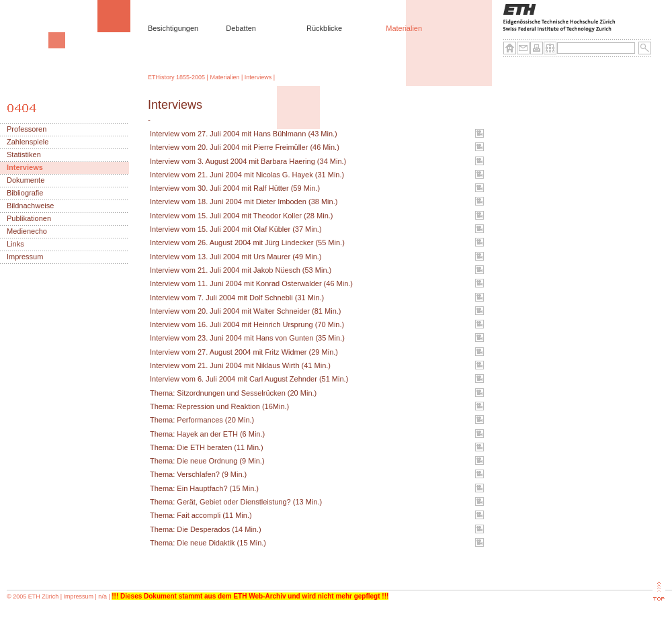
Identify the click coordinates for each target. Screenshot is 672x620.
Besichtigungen (173, 28)
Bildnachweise (30, 206)
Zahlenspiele (28, 142)
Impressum (25, 257)
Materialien (404, 28)
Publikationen (29, 219)
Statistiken (24, 155)
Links (15, 244)
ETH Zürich (44, 596)
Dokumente (26, 180)
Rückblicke (324, 28)
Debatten (241, 28)
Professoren (27, 129)
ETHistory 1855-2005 (176, 77)
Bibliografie (25, 193)
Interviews (258, 77)
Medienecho (27, 231)
